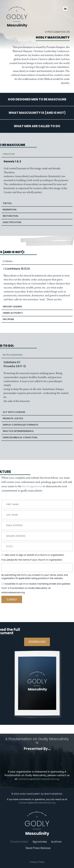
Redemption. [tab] (10, 210)
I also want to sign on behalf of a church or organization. (34, 555)
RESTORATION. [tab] (11, 216)
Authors (56, 842)
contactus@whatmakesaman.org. (39, 779)
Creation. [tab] (9, 154)
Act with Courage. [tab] (14, 412)
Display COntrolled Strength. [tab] (21, 425)
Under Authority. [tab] (13, 313)
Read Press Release (38, 848)
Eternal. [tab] (8, 261)
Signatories (40, 842)
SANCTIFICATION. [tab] (12, 222)
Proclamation (19, 842)
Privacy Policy (37, 862)
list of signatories (32, 486)
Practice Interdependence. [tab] (18, 431)
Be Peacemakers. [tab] (13, 355)
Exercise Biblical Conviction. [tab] (20, 437)
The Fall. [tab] (8, 203)
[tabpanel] (37, 179)
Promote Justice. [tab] (13, 418)
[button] (65, 9)
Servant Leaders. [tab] (13, 307)
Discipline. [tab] (9, 319)
